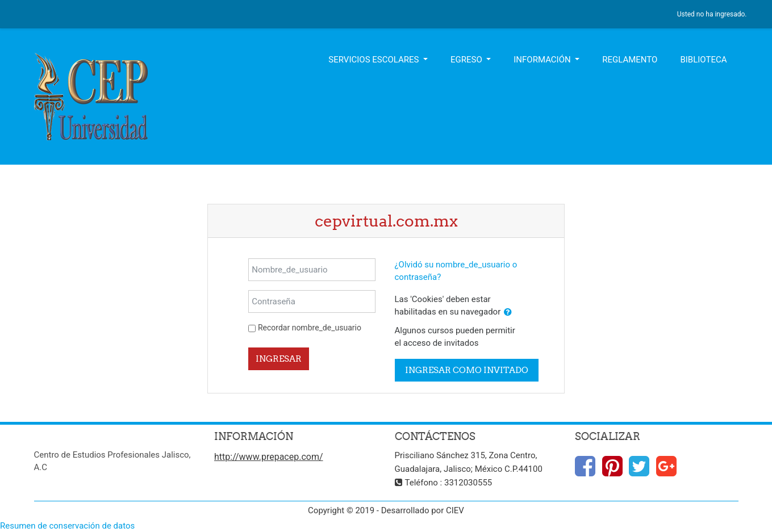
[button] (508, 313)
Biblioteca (703, 60)
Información (543, 60)
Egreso (467, 60)
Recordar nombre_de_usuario (310, 328)
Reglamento (630, 60)
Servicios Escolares (375, 60)
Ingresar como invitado (467, 370)
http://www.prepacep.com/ (269, 457)
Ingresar (279, 359)
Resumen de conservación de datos (67, 526)
